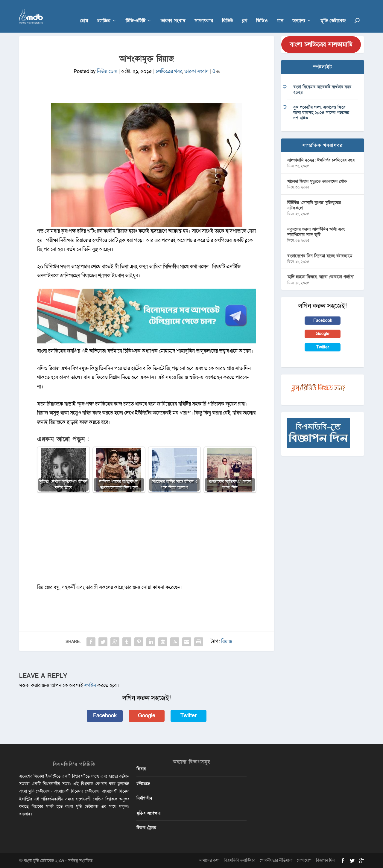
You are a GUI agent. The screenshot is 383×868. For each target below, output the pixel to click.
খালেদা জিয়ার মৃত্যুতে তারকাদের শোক (317, 181)
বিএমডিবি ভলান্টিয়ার (240, 860)
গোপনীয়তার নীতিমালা (276, 860)
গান (280, 12)
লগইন (90, 685)
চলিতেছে (143, 784)
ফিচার (141, 769)
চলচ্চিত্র (104, 12)
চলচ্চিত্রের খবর (169, 71)
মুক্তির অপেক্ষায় (148, 813)
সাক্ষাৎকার (204, 12)
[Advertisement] (147, 541)
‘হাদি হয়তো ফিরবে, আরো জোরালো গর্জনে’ (320, 277)
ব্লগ (245, 12)
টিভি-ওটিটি (136, 12)
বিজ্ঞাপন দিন (325, 860)
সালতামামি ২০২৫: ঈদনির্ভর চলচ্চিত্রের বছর (321, 160)
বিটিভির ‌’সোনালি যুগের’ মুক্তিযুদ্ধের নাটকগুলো (314, 205)
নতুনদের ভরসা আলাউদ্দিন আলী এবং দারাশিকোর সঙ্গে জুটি (316, 232)
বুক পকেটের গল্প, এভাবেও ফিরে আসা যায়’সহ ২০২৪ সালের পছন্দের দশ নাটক (321, 112)
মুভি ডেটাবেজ (333, 12)
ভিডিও (262, 12)
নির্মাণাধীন (144, 798)
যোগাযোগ (304, 860)
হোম (84, 12)
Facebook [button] (105, 716)
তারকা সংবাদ (173, 12)
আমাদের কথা (209, 860)
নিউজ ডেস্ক (107, 71)
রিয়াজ (227, 641)
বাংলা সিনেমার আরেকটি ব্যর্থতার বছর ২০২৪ (322, 90)
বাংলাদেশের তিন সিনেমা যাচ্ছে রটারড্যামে (320, 256)
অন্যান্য (299, 12)
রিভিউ (228, 12)
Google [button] (147, 716)
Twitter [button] (189, 716)
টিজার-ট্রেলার (146, 827)
